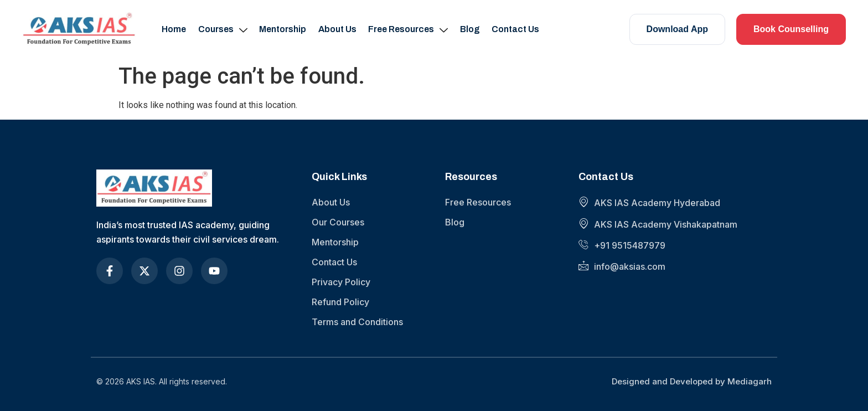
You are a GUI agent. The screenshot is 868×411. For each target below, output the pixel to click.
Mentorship (284, 29)
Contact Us (513, 29)
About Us (337, 29)
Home (177, 29)
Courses (224, 29)
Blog (468, 29)
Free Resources (407, 29)
